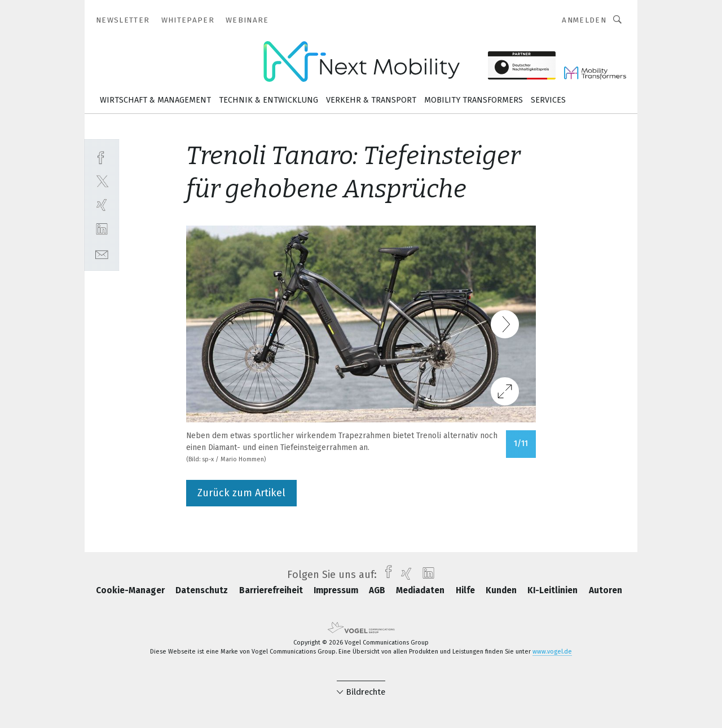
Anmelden (584, 20)
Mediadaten (421, 590)
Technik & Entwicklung (268, 100)
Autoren (606, 590)
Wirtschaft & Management (155, 100)
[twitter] (102, 181)
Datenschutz (203, 590)
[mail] (102, 253)
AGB (378, 590)
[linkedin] (102, 229)
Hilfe (466, 590)
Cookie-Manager (131, 590)
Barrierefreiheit (272, 590)
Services (548, 100)
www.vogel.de (552, 652)
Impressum (337, 590)
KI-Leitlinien (554, 590)
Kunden (502, 590)
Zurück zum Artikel (241, 493)
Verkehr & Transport (371, 100)
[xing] (102, 205)
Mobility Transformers (474, 100)
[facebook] (102, 156)
